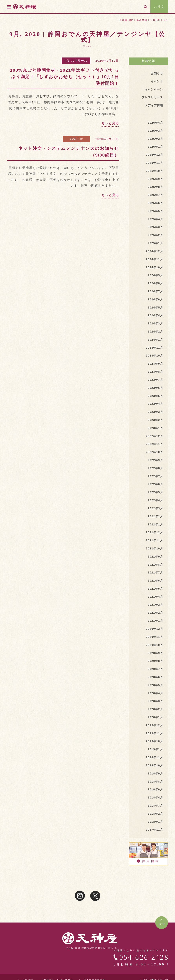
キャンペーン (154, 89)
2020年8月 (155, 661)
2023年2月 (155, 420)
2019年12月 (155, 725)
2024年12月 (155, 251)
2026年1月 (155, 147)
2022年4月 (155, 500)
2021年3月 (155, 605)
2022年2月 (155, 516)
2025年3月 (155, 227)
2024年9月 (155, 275)
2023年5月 (155, 396)
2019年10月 (155, 741)
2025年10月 (155, 171)
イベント (157, 81)
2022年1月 (155, 524)
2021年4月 (155, 597)
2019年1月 (155, 749)
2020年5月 (155, 685)
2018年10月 (155, 765)
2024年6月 (155, 299)
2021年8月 (155, 565)
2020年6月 (155, 677)
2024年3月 (155, 323)
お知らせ (77, 139)
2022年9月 (155, 460)
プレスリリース (76, 61)
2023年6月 (155, 388)
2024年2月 (155, 332)
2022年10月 (155, 452)
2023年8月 (155, 372)
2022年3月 (155, 508)
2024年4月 (155, 315)
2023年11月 (155, 348)
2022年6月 (155, 484)
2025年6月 (155, 203)
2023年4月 (155, 404)
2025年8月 (155, 187)
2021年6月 (155, 581)
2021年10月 (155, 548)
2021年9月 (155, 557)
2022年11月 (155, 444)
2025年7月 (155, 195)
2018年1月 (155, 822)
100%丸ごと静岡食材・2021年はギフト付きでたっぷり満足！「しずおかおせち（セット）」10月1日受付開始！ (65, 77)
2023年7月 (155, 380)
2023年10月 (155, 356)
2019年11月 (155, 733)
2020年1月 (155, 717)
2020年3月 (155, 701)
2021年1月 (155, 621)
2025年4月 (155, 219)
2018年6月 (155, 789)
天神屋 (31, 7)
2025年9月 (155, 179)
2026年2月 (155, 139)
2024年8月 (155, 283)
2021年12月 (155, 532)
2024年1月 (155, 340)
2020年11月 (155, 637)
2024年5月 (155, 308)
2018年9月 (155, 773)
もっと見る (110, 123)
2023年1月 (155, 428)
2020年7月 (155, 669)
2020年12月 (155, 629)
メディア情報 (154, 105)
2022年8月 (155, 468)
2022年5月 (155, 492)
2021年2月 (155, 613)
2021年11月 (155, 540)
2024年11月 (155, 259)
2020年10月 (155, 645)
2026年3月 (155, 131)
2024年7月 (155, 291)
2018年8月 (155, 782)
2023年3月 (155, 412)
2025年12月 (155, 155)
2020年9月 (155, 653)
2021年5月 (155, 589)
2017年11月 (155, 830)
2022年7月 (155, 476)
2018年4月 (155, 798)
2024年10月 (155, 267)
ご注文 (159, 7)
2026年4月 (155, 123)
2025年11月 (155, 163)
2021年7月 (155, 572)
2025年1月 (155, 243)
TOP (162, 924)
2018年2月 (155, 814)
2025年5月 (155, 211)
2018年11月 (155, 757)
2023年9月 (155, 364)
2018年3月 (155, 806)
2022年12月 (155, 436)
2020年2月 (155, 709)
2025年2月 (155, 235)
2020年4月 (155, 693)
